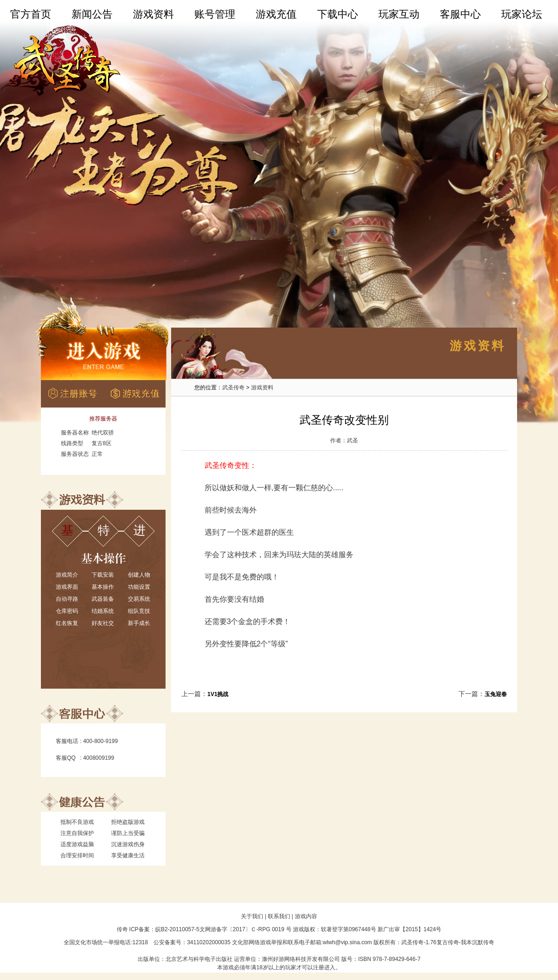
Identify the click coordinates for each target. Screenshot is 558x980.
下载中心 (338, 14)
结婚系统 (103, 611)
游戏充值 (276, 14)
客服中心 (460, 14)
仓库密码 (67, 611)
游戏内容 (306, 916)
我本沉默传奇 (478, 942)
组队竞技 (139, 611)
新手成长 (139, 623)
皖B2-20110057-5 (177, 929)
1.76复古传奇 (442, 942)
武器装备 (103, 599)
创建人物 (139, 575)
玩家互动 (399, 14)
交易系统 (139, 599)
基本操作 (103, 587)
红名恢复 (67, 623)
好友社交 (103, 623)
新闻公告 (92, 14)
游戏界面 (67, 587)
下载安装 (103, 575)
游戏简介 (67, 575)
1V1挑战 (218, 694)
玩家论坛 (522, 14)
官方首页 (31, 14)
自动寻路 (67, 599)
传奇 (122, 929)
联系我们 (279, 916)
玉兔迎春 (496, 694)
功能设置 (139, 587)
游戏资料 (153, 14)
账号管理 (215, 14)
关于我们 (252, 916)
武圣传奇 (233, 388)
